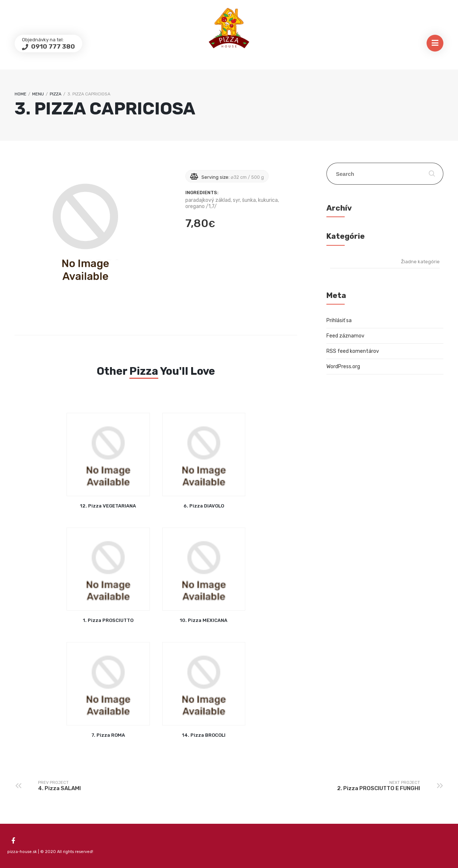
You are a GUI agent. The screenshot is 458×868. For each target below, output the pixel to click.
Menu (38, 94)
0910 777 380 (52, 46)
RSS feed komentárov (353, 351)
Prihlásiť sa (339, 320)
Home (20, 94)
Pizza (56, 94)
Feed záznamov (345, 336)
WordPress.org (343, 367)
